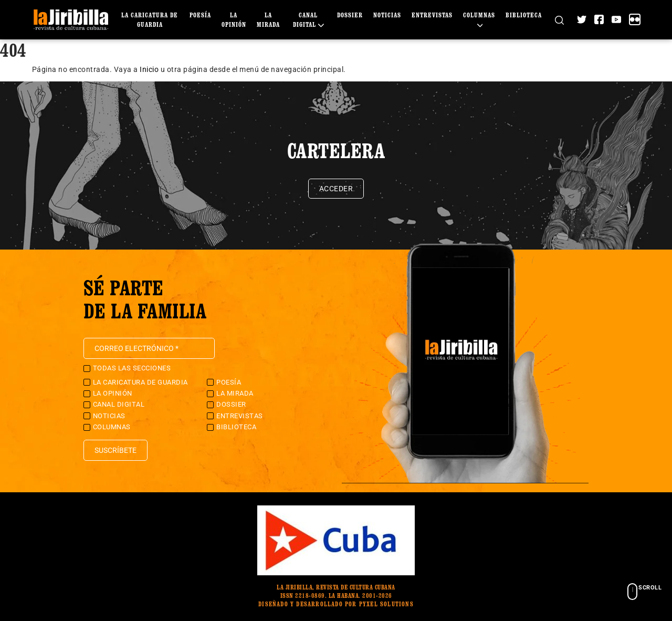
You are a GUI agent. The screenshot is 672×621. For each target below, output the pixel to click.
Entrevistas (432, 15)
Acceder (336, 189)
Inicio (149, 69)
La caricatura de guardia (140, 382)
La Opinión (113, 393)
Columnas (112, 427)
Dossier (350, 15)
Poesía (200, 15)
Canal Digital (119, 404)
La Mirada (235, 393)
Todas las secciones (132, 368)
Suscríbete (115, 450)
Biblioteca (524, 15)
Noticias (387, 15)
